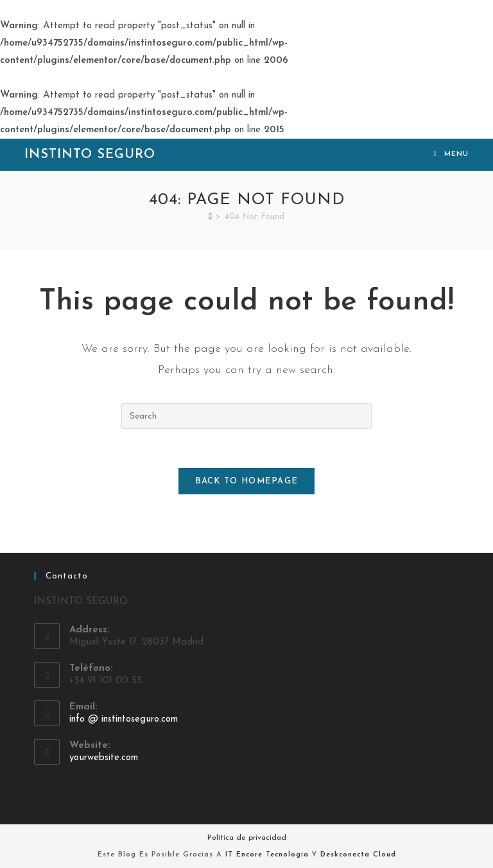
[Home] (210, 217)
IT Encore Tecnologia (267, 855)
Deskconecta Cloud (358, 855)
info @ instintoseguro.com (124, 719)
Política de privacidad (247, 838)
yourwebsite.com (104, 758)
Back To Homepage (247, 481)
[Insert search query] (246, 416)
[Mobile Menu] (451, 154)
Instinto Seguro (90, 155)
